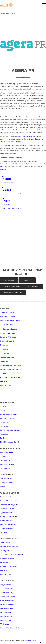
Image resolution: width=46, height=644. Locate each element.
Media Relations (6, 620)
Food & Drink (5, 362)
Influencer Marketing (7, 604)
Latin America (5, 460)
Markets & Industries (7, 418)
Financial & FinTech (7, 358)
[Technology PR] (9, 280)
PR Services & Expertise (9, 414)
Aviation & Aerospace (8, 316)
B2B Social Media (6, 589)
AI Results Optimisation (8, 566)
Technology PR (5, 562)
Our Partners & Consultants (10, 430)
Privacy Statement (7, 483)
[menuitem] (43, 5)
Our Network (4, 426)
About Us (3, 407)
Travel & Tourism (6, 385)
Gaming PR (4, 532)
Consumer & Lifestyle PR (9, 505)
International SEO (6, 608)
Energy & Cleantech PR (8, 517)
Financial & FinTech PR (8, 524)
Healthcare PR (5, 543)
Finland (3, 142)
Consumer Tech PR (7, 509)
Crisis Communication (8, 596)
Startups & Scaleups (10, 329)
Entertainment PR (6, 521)
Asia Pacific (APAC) (7, 452)
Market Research (6, 616)
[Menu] (43, 5)
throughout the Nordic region (28, 136)
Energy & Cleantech (7, 341)
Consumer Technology (8, 337)
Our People (4, 422)
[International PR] (34, 286)
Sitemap (3, 486)
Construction (4, 164)
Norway (31, 139)
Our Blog (3, 438)
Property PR (4, 551)
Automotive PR (5, 497)
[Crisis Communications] (12, 286)
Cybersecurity (8, 325)
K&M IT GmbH (31, 640)
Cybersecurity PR (6, 513)
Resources (4, 434)
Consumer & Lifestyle (8, 333)
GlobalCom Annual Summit (10, 442)
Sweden (18, 142)
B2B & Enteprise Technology (10, 320)
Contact (3, 411)
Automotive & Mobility (8, 313)
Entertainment (5, 345)
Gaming (6, 354)
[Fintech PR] (27, 280)
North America (5, 468)
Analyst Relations (6, 585)
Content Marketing (7, 593)
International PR (6, 612)
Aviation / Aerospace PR (9, 501)
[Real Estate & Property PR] (13, 292)
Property (3, 373)
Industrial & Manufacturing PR (11, 547)
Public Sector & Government (10, 377)
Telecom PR (4, 570)
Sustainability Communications (11, 628)
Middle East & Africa (7, 464)
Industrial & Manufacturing (9, 369)
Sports (5, 349)
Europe (3, 456)
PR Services (4, 624)
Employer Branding (7, 600)
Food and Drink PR (7, 528)
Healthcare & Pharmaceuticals (11, 366)
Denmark (38, 139)
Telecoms (3, 381)
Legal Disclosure (6, 479)
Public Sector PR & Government (11, 555)
